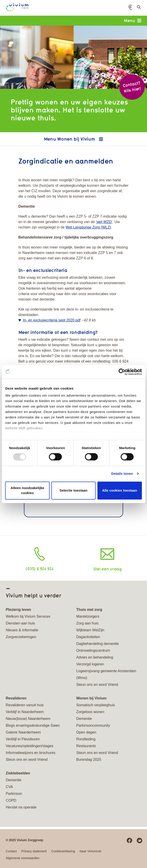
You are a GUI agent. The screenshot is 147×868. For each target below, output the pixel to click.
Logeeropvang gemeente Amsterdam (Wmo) (106, 674)
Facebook (129, 841)
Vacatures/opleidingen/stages (30, 746)
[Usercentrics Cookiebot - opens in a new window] (122, 372)
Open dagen (86, 732)
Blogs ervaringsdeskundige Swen (33, 725)
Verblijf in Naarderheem (25, 712)
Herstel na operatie (21, 807)
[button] (130, 7)
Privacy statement (34, 851)
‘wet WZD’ (104, 222)
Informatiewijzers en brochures (31, 753)
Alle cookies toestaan (120, 490)
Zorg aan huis (87, 623)
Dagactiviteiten (88, 637)
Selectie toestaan (73, 490)
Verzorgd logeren (90, 664)
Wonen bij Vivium (77, 139)
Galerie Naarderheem (23, 732)
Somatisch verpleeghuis (95, 705)
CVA (9, 787)
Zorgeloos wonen (90, 712)
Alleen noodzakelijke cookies (28, 490)
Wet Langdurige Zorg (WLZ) (88, 227)
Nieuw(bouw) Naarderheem (28, 719)
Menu (133, 20)
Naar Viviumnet (90, 851)
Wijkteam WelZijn (90, 630)
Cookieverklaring (63, 851)
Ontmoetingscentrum (93, 650)
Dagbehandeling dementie (97, 644)
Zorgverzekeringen (21, 637)
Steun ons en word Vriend (97, 685)
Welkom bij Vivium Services (28, 616)
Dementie (84, 719)
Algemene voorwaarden (23, 858)
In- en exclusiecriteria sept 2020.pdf (52, 320)
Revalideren (16, 698)
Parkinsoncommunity (93, 725)
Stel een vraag (107, 569)
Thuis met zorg (89, 610)
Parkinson (14, 794)
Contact (11, 851)
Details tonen (122, 474)
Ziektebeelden (18, 773)
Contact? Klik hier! (132, 87)
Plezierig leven (18, 610)
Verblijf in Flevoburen (23, 739)
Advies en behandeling (95, 657)
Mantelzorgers (88, 616)
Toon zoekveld (138, 8)
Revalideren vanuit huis (25, 705)
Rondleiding (86, 739)
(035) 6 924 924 (40, 569)
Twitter (139, 841)
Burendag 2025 (89, 760)
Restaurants (86, 746)
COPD (11, 800)
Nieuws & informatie (22, 630)
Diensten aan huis (20, 623)
